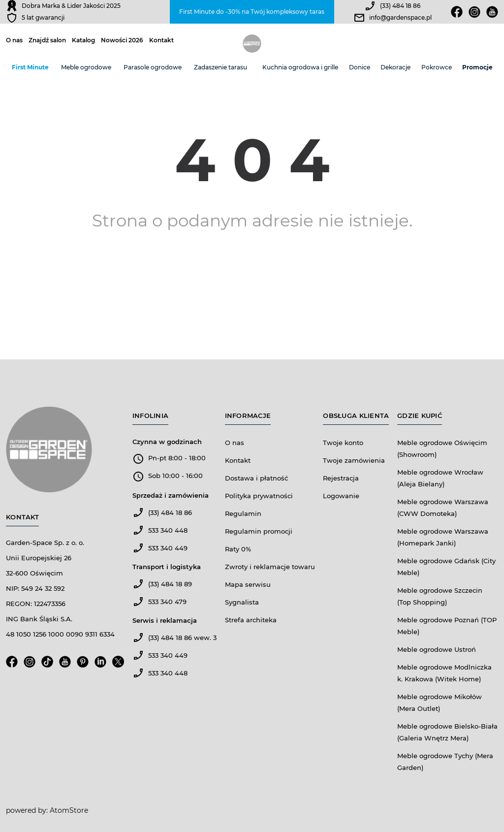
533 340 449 (168, 548)
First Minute (30, 67)
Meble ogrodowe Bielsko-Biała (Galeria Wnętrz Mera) (447, 732)
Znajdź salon (47, 40)
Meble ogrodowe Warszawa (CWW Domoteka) (443, 508)
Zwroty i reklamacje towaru (270, 567)
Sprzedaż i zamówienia (171, 495)
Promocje (477, 67)
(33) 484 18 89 (170, 584)
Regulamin (243, 513)
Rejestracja (341, 478)
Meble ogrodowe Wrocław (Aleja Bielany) (440, 478)
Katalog (83, 40)
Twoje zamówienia (354, 460)
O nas (14, 40)
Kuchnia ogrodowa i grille (300, 67)
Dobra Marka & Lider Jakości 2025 (71, 6)
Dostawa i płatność (256, 478)
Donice (360, 67)
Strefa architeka (251, 620)
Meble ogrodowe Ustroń (437, 649)
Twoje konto (343, 443)
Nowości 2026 (122, 40)
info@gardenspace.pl (400, 17)
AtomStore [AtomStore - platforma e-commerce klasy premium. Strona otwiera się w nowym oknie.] (69, 810)
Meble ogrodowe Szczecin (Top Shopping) (440, 596)
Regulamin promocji (259, 531)
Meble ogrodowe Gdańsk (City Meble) (446, 567)
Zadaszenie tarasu (220, 67)
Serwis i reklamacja (165, 620)
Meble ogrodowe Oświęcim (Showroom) (442, 448)
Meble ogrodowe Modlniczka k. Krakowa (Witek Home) (444, 673)
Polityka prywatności (259, 496)
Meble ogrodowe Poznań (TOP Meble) (447, 626)
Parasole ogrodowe (153, 67)
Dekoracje (395, 67)
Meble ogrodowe (86, 67)
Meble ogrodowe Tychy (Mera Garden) (445, 762)
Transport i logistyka (167, 567)
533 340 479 (167, 602)
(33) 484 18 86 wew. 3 (182, 638)
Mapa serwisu (248, 584)
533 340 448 (168, 530)
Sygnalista (242, 602)
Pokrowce (437, 67)
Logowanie (341, 496)
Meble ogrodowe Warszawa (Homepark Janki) (443, 537)
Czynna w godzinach (167, 442)
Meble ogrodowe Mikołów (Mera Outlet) (440, 703)
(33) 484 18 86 (400, 6)
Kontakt (161, 40)
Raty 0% (238, 549)
